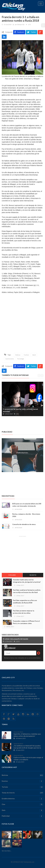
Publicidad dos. (22, 453)
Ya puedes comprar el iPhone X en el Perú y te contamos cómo (26, 622)
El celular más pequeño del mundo (16, 639)
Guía (22, 810)
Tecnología (21, 359)
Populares (12, 575)
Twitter (31, 32)
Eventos (22, 781)
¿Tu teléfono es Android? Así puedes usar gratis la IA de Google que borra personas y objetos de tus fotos (27, 748)
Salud (34, 355)
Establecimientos (22, 799)
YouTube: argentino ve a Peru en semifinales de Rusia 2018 (25, 602)
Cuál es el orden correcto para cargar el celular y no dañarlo (28, 759)
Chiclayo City (21, 24)
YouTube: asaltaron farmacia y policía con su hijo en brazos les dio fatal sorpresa (27, 592)
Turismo (22, 787)
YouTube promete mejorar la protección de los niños (23, 612)
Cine (22, 804)
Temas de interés (18, 732)
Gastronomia (10, 359)
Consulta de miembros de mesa (24, 524)
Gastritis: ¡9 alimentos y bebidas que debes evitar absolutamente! (27, 735)
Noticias (18, 355)
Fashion (26, 355)
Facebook (19, 32)
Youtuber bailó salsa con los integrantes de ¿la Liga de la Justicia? (27, 581)
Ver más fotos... (7, 851)
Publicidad (22, 816)
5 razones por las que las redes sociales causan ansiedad (20, 410)
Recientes (33, 575)
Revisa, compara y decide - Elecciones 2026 (26, 515)
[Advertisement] (22, 327)
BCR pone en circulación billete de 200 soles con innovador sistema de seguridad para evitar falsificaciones (27, 506)
